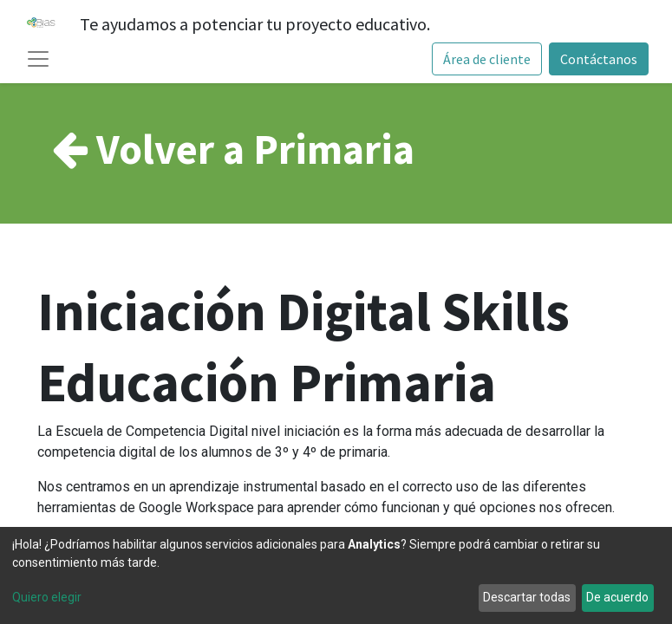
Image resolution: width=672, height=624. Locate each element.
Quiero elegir (47, 597)
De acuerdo (617, 597)
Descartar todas (527, 597)
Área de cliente (487, 59)
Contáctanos (599, 59)
